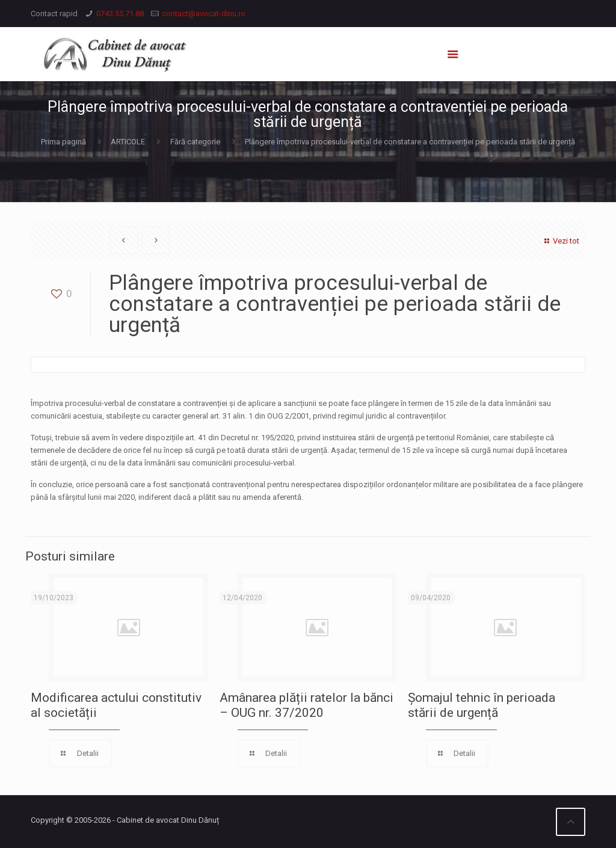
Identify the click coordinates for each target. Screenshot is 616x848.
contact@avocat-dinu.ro (204, 14)
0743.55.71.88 (120, 14)
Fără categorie (195, 142)
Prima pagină (63, 142)
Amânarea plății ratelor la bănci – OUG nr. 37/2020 (306, 705)
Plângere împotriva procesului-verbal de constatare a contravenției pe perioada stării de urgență (410, 142)
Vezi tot (560, 241)
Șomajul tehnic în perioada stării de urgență (482, 705)
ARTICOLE (128, 142)
